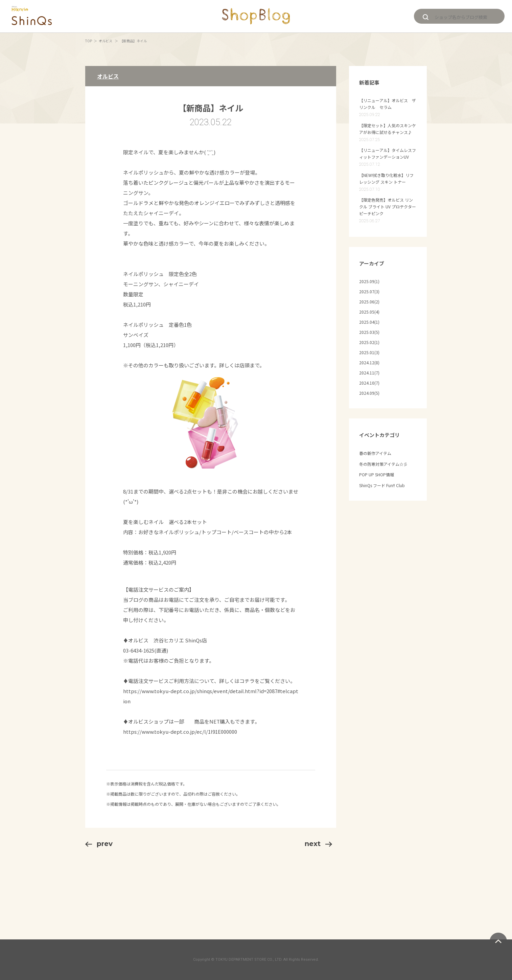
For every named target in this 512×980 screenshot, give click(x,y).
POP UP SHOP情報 (377, 474)
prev (99, 844)
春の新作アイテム (375, 453)
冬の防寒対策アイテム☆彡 (383, 464)
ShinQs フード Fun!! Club (382, 485)
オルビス (106, 41)
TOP (89, 41)
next (318, 844)
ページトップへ (498, 941)
